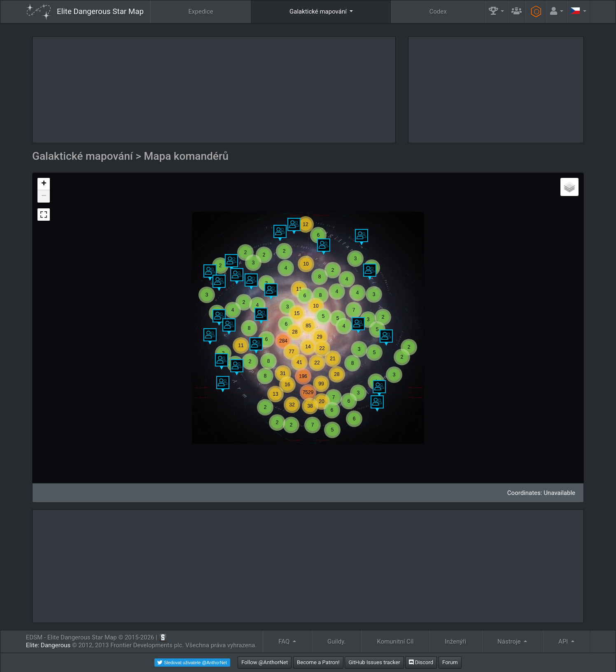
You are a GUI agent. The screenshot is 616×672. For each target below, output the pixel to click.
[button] (497, 12)
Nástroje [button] (510, 642)
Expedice (201, 12)
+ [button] (44, 184)
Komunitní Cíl (395, 642)
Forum (450, 662)
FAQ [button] (285, 642)
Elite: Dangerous (48, 645)
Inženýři (455, 642)
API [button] (564, 642)
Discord (421, 662)
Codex (438, 12)
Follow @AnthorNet (265, 662)
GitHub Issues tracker (374, 662)
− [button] (44, 196)
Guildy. (337, 642)
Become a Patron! (318, 662)
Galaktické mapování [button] (319, 12)
